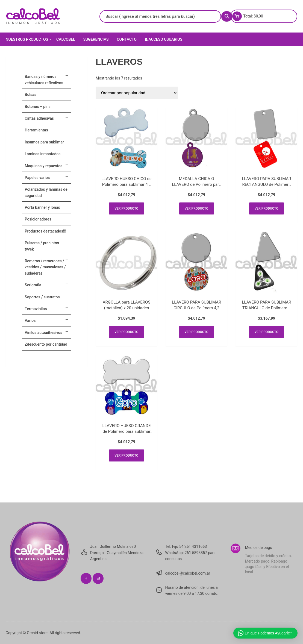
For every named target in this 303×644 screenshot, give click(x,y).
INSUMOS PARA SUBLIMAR (44, 142)
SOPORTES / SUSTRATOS (42, 297)
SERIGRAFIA (33, 285)
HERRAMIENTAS (36, 130)
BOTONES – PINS (38, 107)
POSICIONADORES (38, 219)
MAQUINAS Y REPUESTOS (44, 166)
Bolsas (31, 95)
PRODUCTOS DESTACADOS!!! (46, 231)
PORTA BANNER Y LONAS (42, 207)
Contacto (127, 39)
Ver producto (126, 208)
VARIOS (30, 320)
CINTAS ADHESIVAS (39, 118)
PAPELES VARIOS (37, 178)
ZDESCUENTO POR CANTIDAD (46, 344)
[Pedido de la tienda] (137, 93)
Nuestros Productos (29, 39)
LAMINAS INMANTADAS (43, 154)
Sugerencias (96, 39)
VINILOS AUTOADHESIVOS (44, 333)
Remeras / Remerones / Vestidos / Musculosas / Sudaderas (45, 267)
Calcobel (66, 39)
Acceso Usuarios (164, 39)
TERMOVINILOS (36, 309)
